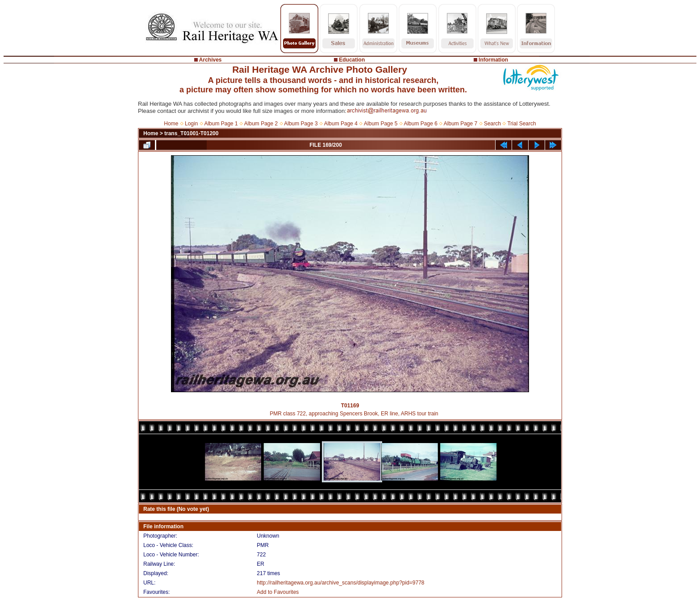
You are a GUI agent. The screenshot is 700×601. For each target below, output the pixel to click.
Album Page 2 (261, 124)
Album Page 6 (420, 124)
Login (191, 124)
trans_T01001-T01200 (191, 133)
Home (171, 124)
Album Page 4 (341, 124)
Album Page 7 (460, 124)
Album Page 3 (301, 124)
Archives (210, 60)
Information (493, 60)
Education (352, 60)
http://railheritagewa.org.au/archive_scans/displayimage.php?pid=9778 (340, 583)
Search (492, 124)
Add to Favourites (278, 592)
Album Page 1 (221, 124)
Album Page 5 (381, 124)
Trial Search (521, 124)
